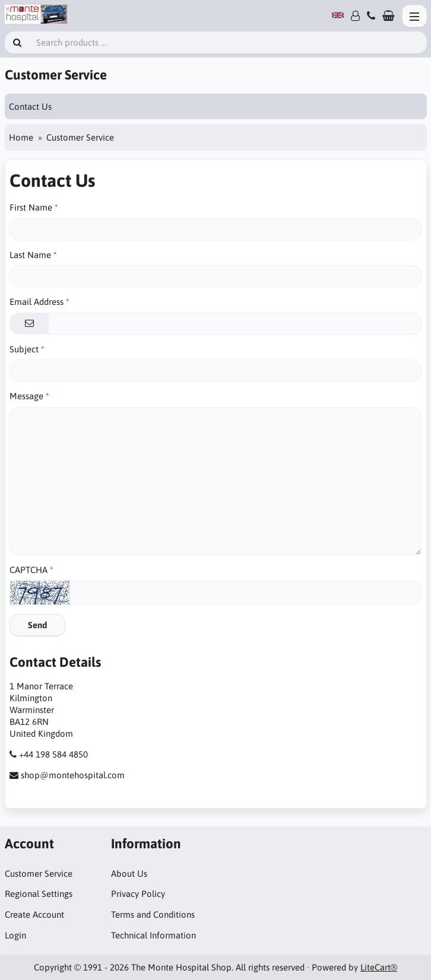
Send (37, 625)
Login (15, 935)
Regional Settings (39, 894)
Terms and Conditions (153, 914)
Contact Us (30, 106)
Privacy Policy (138, 894)
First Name (31, 207)
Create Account (34, 914)
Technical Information (153, 935)
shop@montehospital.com (73, 775)
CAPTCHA (28, 570)
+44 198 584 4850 (53, 754)
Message (26, 396)
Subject (24, 349)
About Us (129, 874)
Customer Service (39, 874)
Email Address (37, 302)
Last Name (30, 255)
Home (21, 137)
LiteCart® (379, 967)
